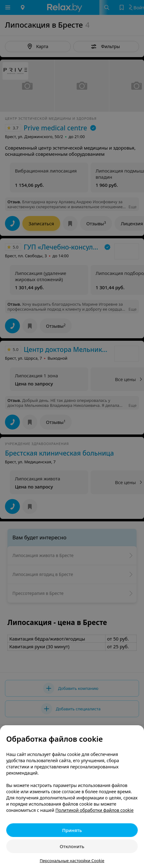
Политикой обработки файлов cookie (95, 810)
